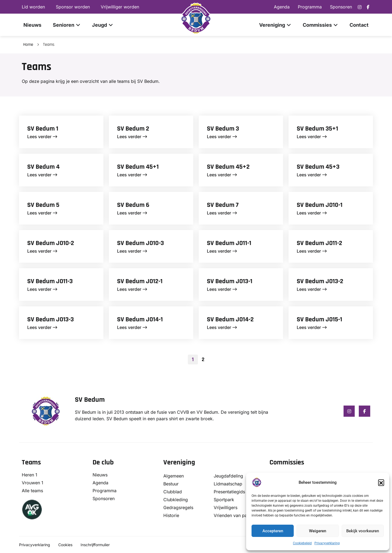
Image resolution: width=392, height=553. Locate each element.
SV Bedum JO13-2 (320, 281)
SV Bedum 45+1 (138, 167)
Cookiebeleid (302, 543)
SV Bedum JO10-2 (51, 243)
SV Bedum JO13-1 (230, 281)
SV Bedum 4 (43, 167)
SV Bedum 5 (43, 205)
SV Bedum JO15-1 (319, 319)
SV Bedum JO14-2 (230, 319)
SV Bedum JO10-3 (140, 243)
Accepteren (273, 531)
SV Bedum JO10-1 (320, 205)
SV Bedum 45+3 (318, 167)
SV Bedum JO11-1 (229, 243)
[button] (381, 482)
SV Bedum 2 (133, 129)
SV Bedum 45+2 (228, 167)
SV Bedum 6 (133, 205)
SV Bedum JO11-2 (319, 243)
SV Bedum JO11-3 (50, 281)
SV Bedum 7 (223, 205)
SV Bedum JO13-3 (50, 319)
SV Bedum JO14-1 (140, 319)
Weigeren (318, 531)
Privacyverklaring (327, 543)
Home (28, 45)
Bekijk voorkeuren (363, 531)
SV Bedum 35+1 (317, 129)
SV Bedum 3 (223, 129)
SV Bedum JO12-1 (140, 281)
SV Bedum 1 (43, 129)
